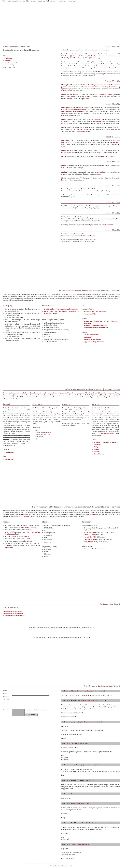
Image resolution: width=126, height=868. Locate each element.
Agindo (28, 539)
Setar (36, 439)
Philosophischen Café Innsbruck (73, 112)
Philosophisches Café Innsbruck (95, 312)
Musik (63, 95)
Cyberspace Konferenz (91, 335)
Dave (73, 794)
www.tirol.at (86, 131)
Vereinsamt (80, 221)
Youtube (97, 449)
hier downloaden (107, 225)
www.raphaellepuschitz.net (110, 68)
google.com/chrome (88, 700)
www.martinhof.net (87, 691)
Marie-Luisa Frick (90, 537)
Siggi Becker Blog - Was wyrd (94, 342)
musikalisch (69, 72)
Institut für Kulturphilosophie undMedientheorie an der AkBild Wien (96, 326)
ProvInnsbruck (115, 56)
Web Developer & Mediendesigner (11, 64)
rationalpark (88, 337)
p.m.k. (114, 123)
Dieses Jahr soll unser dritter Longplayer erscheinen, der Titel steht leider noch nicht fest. (16, 438)
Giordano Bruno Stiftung (92, 339)
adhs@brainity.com (84, 722)
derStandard (83, 56)
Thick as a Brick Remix (43, 433)
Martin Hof (65, 58)
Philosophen (94, 514)
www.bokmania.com (83, 844)
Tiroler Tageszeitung (95, 56)
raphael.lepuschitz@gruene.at (13, 613)
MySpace (97, 447)
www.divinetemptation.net (93, 765)
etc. (79, 58)
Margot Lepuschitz (90, 542)
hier (87, 99)
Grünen (103, 62)
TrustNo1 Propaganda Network (105, 442)
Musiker (8, 60)
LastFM (97, 452)
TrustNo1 (96, 72)
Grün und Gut (89, 528)
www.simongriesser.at (103, 823)
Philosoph (8, 58)
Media (63, 127)
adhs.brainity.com (83, 803)
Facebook (97, 444)
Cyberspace (114, 142)
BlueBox (27, 536)
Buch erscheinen (80, 110)
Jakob (73, 844)
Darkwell (117, 72)
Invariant (6, 397)
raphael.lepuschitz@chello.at (13, 611)
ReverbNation (99, 454)
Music (115, 195)
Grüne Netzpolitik (90, 532)
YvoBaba (74, 743)
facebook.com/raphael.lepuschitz (14, 615)
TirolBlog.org (95, 58)
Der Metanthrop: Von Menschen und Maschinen (61, 309)
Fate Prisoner (9, 452)
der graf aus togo (77, 765)
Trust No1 (74, 150)
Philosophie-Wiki (90, 314)
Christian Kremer (90, 539)
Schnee (37, 430)
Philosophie (65, 85)
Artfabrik (101, 156)
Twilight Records (99, 121)
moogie (74, 722)
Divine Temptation (106, 395)
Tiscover (80, 129)
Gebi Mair (73, 58)
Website (69, 99)
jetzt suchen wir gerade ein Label (105, 428)
